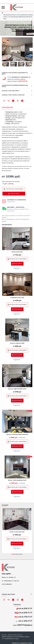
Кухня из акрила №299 (17, 343)
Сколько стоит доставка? (11, 91)
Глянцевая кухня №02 (17, 298)
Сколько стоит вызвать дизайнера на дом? (15, 73)
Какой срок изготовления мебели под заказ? (15, 86)
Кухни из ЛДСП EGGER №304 (17, 389)
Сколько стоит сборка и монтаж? (13, 95)
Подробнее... (17, 268)
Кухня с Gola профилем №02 (17, 480)
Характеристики (7, 107)
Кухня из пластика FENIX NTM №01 (17, 434)
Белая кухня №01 (17, 252)
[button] (3, 49)
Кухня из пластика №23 (17, 532)
